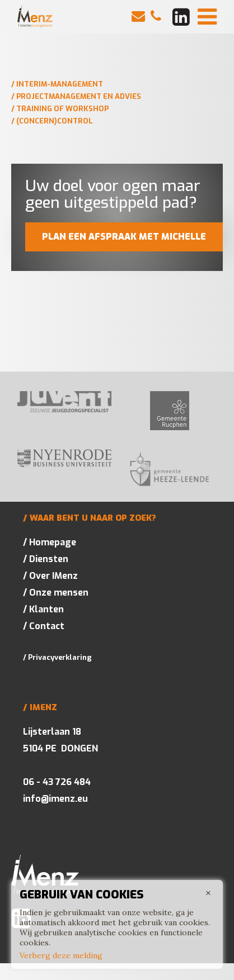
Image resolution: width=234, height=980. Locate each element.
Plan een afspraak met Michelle (124, 237)
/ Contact (44, 626)
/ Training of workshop (60, 109)
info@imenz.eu (55, 799)
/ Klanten (43, 609)
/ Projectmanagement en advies (76, 96)
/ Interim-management (57, 84)
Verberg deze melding (61, 955)
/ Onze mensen (56, 593)
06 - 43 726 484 (57, 782)
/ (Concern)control (52, 121)
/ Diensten (46, 559)
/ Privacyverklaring (57, 657)
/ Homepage (50, 542)
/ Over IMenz (50, 576)
